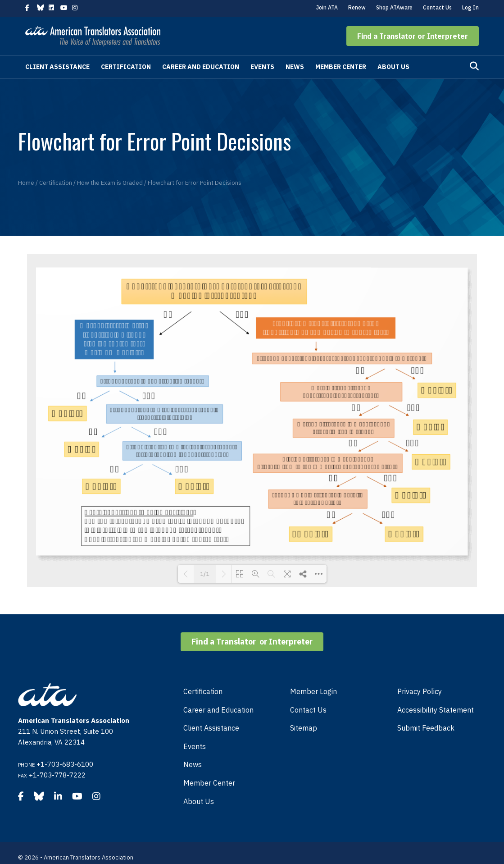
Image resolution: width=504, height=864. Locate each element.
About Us (393, 67)
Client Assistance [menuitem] (211, 728)
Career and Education (201, 67)
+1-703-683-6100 (65, 764)
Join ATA (327, 7)
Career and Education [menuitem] (218, 710)
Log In (470, 7)
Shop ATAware (394, 7)
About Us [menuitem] (199, 801)
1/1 (205, 574)
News (295, 67)
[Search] (474, 66)
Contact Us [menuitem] (308, 710)
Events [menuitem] (195, 746)
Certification (126, 67)
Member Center (341, 67)
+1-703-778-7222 (57, 775)
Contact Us (437, 7)
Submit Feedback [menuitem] (426, 728)
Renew (357, 7)
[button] (413, 36)
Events (262, 67)
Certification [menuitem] (203, 691)
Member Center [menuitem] (209, 783)
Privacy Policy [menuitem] (420, 691)
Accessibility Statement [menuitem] (436, 710)
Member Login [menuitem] (313, 691)
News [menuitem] (193, 764)
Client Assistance (57, 67)
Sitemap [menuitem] (304, 728)
